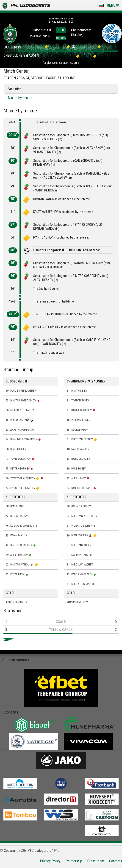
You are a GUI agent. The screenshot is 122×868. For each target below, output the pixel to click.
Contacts (116, 861)
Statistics (15, 89)
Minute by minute (20, 98)
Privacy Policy (50, 861)
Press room (96, 861)
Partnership (74, 861)
